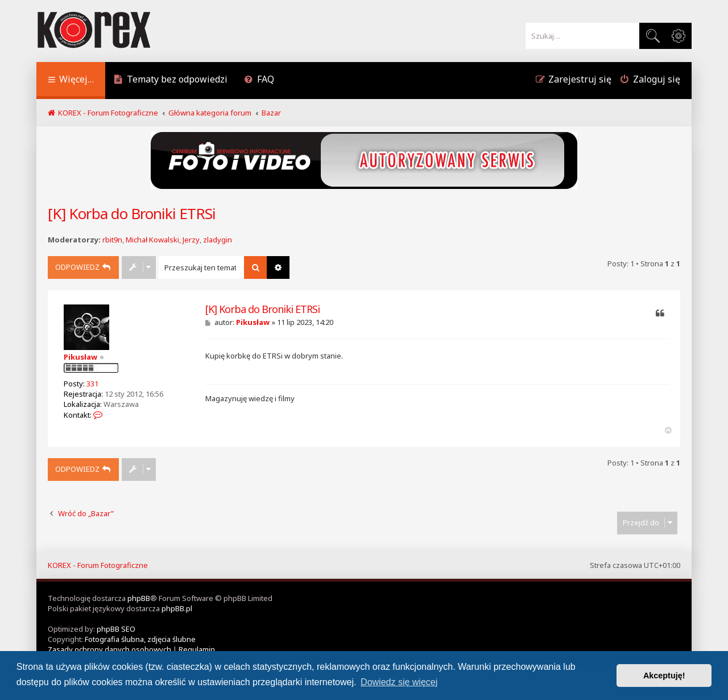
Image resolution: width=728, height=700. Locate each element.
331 (92, 384)
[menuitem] (171, 81)
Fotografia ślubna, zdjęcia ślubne (140, 639)
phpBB (139, 598)
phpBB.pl (177, 608)
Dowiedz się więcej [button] (399, 682)
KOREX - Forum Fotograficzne (98, 565)
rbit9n (112, 240)
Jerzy (191, 240)
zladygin (218, 240)
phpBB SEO (116, 629)
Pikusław (80, 357)
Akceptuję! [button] (664, 676)
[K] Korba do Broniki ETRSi (132, 213)
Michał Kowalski (152, 240)
